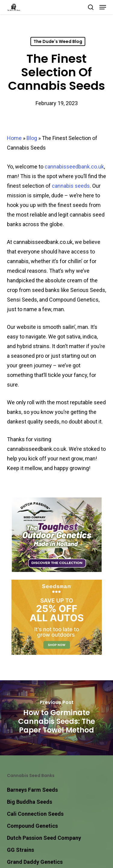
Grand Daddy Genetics (35, 862)
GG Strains (20, 850)
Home (14, 138)
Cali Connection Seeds (35, 814)
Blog (32, 138)
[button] (103, 7)
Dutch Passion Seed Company (44, 838)
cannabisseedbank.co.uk (74, 167)
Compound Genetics (32, 826)
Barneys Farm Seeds (32, 790)
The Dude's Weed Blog (58, 41)
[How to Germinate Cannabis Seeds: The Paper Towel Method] (56, 718)
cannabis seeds (71, 186)
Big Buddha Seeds (30, 802)
